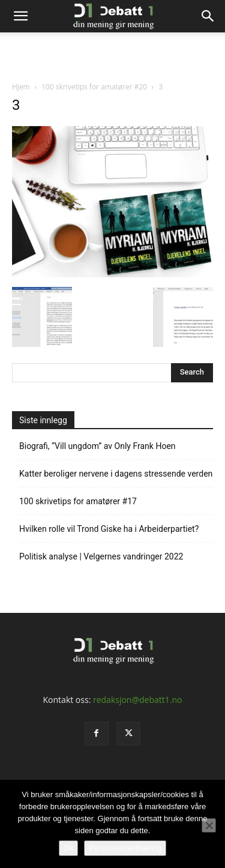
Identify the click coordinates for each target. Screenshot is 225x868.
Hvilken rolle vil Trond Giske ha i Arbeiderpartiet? (109, 529)
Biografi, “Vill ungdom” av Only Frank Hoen (97, 446)
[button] (20, 16)
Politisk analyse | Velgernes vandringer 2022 (101, 556)
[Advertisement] (113, 53)
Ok (69, 848)
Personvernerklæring (125, 848)
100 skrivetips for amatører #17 (78, 501)
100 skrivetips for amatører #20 (94, 87)
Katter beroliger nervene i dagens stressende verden (116, 474)
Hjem (21, 87)
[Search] (208, 16)
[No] (209, 825)
